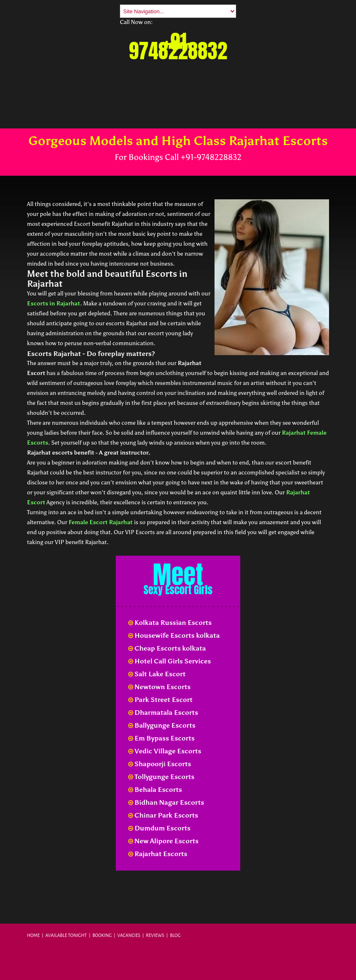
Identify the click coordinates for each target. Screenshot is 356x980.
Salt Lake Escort (157, 674)
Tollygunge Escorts (161, 777)
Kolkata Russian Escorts (170, 623)
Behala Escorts (155, 790)
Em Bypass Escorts (161, 738)
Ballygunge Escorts (162, 725)
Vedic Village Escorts (165, 751)
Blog (176, 935)
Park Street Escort (160, 700)
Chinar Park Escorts (163, 815)
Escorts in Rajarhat (54, 304)
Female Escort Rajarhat (101, 522)
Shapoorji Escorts (160, 764)
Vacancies (129, 935)
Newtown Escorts (159, 687)
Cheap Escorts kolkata (167, 648)
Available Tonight (66, 935)
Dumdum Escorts (159, 828)
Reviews (155, 935)
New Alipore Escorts (163, 841)
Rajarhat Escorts (158, 854)
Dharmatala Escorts (163, 713)
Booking (102, 935)
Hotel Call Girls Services (169, 661)
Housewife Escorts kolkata (174, 635)
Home (33, 935)
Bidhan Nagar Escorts (166, 802)
